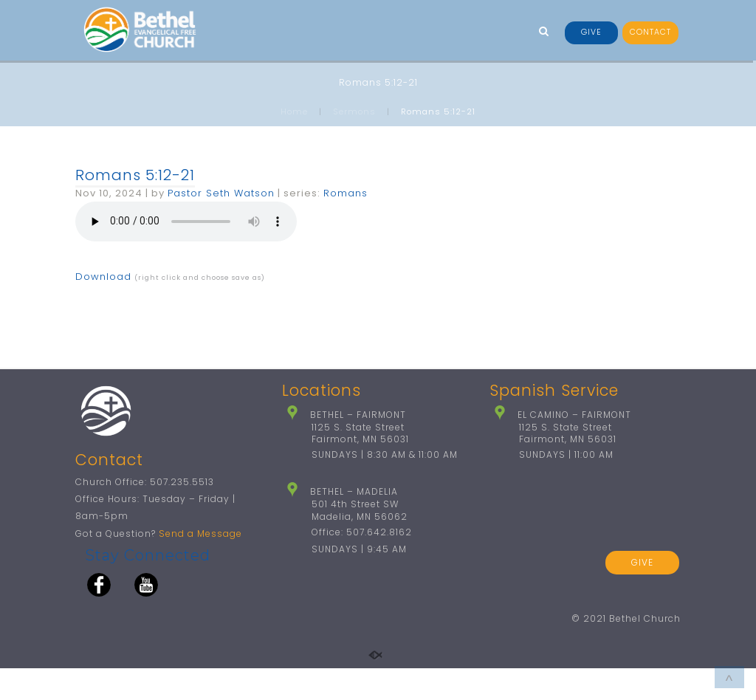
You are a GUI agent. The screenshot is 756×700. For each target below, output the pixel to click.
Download (103, 277)
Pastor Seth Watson (221, 193)
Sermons (354, 111)
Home (294, 111)
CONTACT (650, 32)
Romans (346, 193)
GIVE (591, 32)
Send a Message (200, 565)
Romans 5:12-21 (135, 175)
